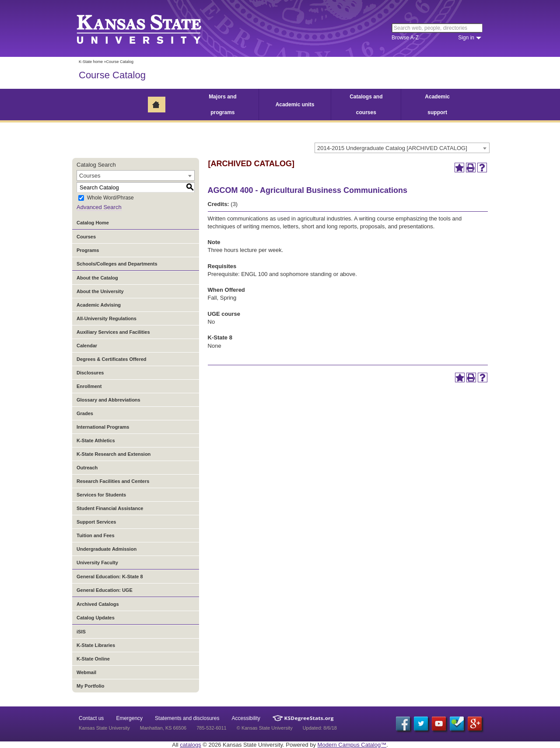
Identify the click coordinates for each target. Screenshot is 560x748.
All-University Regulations (107, 318)
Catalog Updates (96, 618)
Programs (88, 250)
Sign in (466, 38)
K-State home (91, 62)
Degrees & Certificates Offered (112, 359)
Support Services (96, 522)
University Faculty (97, 563)
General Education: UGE (105, 590)
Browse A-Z (405, 38)
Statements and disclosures (187, 718)
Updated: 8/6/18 (320, 728)
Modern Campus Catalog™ (352, 745)
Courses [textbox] (90, 176)
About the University (100, 291)
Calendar (87, 346)
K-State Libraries (96, 645)
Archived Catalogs (98, 604)
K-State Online (93, 659)
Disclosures (90, 373)
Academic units (295, 105)
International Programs (103, 427)
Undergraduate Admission (107, 549)
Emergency (129, 718)
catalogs (190, 745)
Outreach (87, 468)
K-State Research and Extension (114, 454)
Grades (85, 413)
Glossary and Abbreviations (108, 400)
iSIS (81, 632)
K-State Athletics (96, 440)
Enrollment (89, 386)
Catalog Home (93, 223)
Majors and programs (222, 105)
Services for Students (101, 495)
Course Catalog (112, 75)
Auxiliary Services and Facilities (113, 332)
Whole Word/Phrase (110, 198)
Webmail (86, 672)
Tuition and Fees (96, 535)
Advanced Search (99, 207)
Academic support (437, 105)
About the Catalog (97, 278)
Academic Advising (99, 305)
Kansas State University (150, 28)
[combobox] (402, 148)
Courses (86, 237)
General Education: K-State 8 (110, 577)
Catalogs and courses (366, 105)
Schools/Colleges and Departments (117, 264)
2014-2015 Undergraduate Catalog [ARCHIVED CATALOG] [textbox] (392, 148)
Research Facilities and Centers (113, 481)
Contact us (91, 718)
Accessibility (246, 718)
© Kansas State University (265, 728)
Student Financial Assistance (110, 508)
